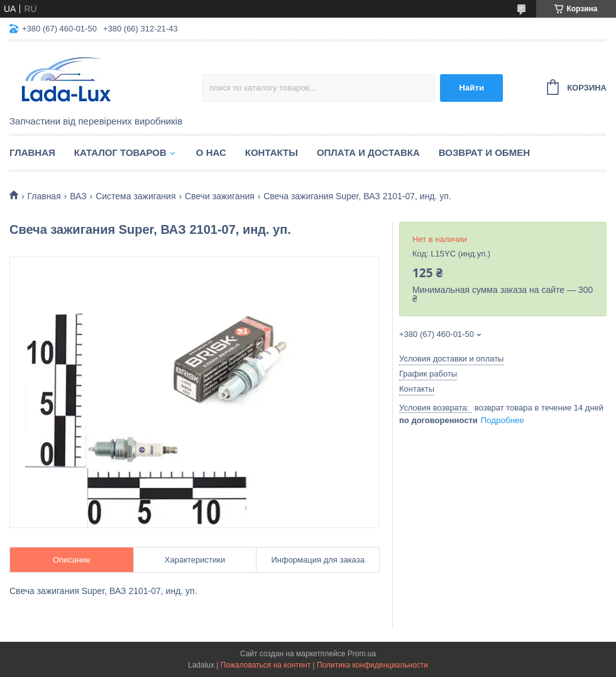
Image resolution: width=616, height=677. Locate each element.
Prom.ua (362, 654)
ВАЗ (78, 196)
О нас (211, 152)
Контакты (272, 152)
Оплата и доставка (368, 152)
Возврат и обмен (484, 152)
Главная (32, 152)
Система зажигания (135, 196)
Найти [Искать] (471, 88)
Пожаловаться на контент (266, 665)
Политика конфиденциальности (372, 665)
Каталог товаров (120, 152)
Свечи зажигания (220, 196)
